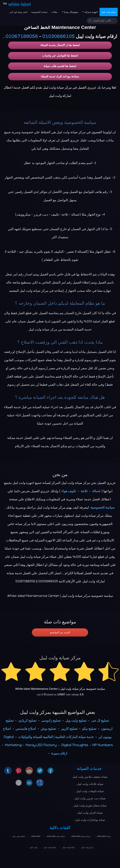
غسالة (96, 491)
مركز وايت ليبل (87, 847)
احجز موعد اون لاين (19, 12)
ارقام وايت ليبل (69, 847)
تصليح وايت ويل (76, 720)
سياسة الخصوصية (39, 12)
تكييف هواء (69, 491)
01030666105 (58, 36)
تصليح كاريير (69, 729)
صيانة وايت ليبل (109, 12)
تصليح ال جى (100, 720)
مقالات (54, 12)
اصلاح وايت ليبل (19, 836)
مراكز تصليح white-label (81, 836)
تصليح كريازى (27, 720)
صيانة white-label (104, 836)
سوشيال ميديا (71, 12)
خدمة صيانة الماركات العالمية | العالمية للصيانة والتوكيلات (56, 737)
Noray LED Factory (41, 745)
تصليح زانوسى (51, 720)
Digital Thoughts (75, 745)
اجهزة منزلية (91, 12)
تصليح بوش (48, 729)
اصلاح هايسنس (26, 729)
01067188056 (22, 36)
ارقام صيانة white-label (56, 836)
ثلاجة (84, 491)
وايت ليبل (33, 847)
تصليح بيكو (89, 729)
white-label (36, 836)
